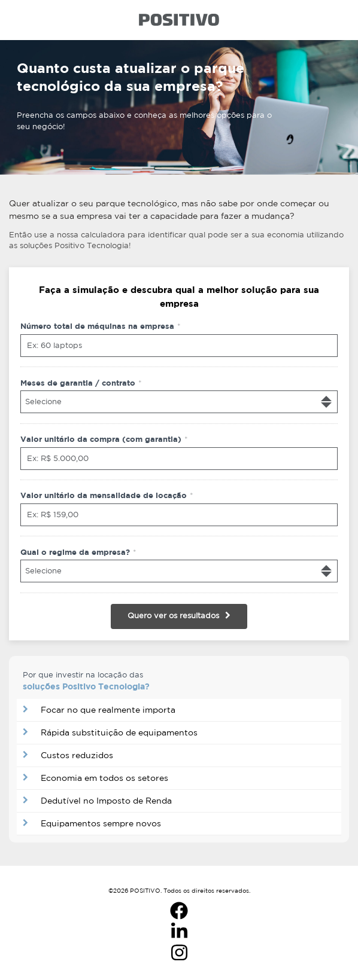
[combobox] (179, 402)
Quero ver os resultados (173, 616)
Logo (179, 20)
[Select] (179, 402)
